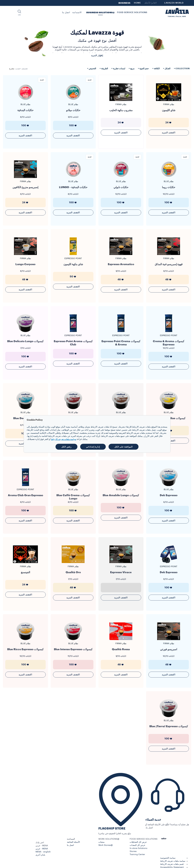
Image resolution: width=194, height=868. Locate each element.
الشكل (167, 68)
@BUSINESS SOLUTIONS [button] (101, 12)
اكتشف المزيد (169, 133)
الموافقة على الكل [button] (124, 447)
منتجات (101, 842)
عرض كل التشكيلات (138, 842)
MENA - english (43, 852)
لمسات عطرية (119, 68)
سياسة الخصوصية (168, 858)
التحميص (92, 68)
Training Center (137, 854)
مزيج (132, 68)
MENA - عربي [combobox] (42, 846)
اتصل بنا (70, 845)
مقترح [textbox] (12, 69)
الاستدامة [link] (77, 12)
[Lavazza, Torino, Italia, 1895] (177, 12)
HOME (137, 3)
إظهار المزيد (97, 55)
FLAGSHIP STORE (112, 829)
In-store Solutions (138, 848)
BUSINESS (124, 3)
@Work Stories (106, 845)
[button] (19, 13)
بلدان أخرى (40, 855)
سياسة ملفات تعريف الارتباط (173, 861)
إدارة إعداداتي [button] (93, 447)
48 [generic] (169, 280)
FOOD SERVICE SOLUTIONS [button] (132, 12)
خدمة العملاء (153, 820)
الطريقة (104, 68)
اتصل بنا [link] (66, 12)
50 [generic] (73, 277)
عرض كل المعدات (137, 845)
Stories (133, 851)
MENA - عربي (42, 849)
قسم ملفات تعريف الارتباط (172, 864)
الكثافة (157, 68)
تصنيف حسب (22, 69)
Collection (182, 68)
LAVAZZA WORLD (174, 3)
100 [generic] (73, 126)
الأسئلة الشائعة (73, 842)
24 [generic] (169, 123)
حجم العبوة (144, 68)
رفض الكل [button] (66, 447)
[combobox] (12, 69)
